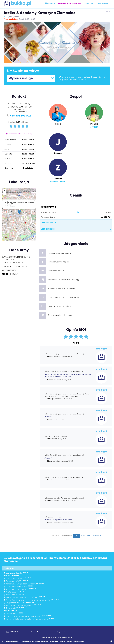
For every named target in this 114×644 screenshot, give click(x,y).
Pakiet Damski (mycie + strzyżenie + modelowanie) (31, 600)
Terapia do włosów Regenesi (22, 605)
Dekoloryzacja (16, 581)
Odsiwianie (14, 614)
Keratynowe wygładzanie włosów (24, 584)
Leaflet (34, 240)
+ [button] (5, 190)
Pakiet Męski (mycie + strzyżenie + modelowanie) (29, 619)
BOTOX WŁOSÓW (17, 578)
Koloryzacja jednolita (18, 587)
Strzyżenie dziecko (16, 573)
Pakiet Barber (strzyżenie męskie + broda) (27, 616)
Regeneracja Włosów (19, 603)
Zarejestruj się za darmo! (69, 3)
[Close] (111, 641)
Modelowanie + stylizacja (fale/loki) (24, 597)
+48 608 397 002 (20, 116)
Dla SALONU (104, 3)
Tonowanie (14, 608)
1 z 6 (77, 536)
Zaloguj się (89, 3)
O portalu (35, 632)
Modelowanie (14, 595)
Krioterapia (14, 592)
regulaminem (78, 641)
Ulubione (50, 3)
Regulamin (62, 632)
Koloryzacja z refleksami (20, 589)
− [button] (5, 193)
